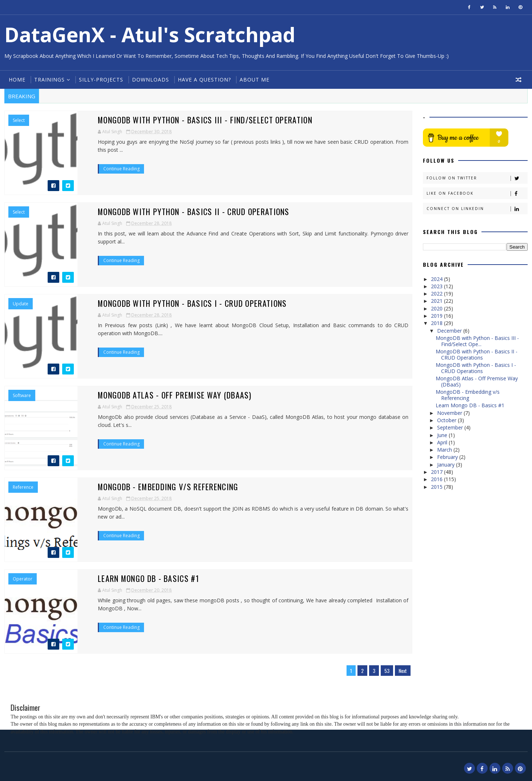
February (448, 457)
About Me (255, 80)
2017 (437, 472)
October (447, 420)
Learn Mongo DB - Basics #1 (149, 578)
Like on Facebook (477, 193)
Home (17, 80)
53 (387, 671)
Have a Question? (204, 80)
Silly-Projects (101, 80)
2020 (437, 308)
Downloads (151, 80)
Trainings (49, 80)
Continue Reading (121, 169)
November (450, 413)
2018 (437, 323)
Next (403, 671)
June (443, 435)
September (451, 427)
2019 (437, 316)
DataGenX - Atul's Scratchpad (150, 34)
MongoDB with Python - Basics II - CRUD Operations (194, 211)
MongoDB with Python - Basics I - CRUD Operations (192, 303)
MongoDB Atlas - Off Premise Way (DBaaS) (175, 395)
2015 (437, 487)
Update (21, 304)
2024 (437, 279)
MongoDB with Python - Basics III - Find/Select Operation (205, 120)
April (443, 442)
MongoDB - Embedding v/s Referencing (169, 487)
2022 (437, 294)
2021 (437, 301)
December (450, 331)
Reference (23, 487)
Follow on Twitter (477, 178)
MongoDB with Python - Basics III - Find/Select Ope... (477, 341)
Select (19, 120)
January (447, 465)
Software (22, 396)
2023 (437, 286)
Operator (23, 579)
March (445, 450)
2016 (437, 479)
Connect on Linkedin (477, 209)
